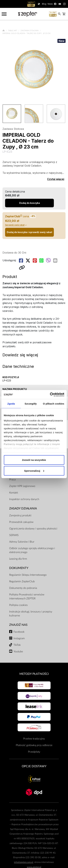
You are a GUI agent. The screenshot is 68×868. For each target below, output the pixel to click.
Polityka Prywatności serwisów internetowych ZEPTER (27, 597)
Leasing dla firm (18, 559)
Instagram (19, 638)
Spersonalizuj (34, 471)
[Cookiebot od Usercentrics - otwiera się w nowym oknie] (50, 395)
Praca (12, 480)
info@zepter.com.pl (24, 862)
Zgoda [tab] (11, 404)
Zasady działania (23, 509)
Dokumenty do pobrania (23, 588)
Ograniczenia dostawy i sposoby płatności (33, 529)
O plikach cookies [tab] (54, 404)
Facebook (19, 632)
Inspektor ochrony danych (24, 499)
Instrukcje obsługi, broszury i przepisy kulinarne (31, 614)
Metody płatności (34, 674)
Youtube (18, 652)
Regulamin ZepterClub (22, 581)
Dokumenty (19, 568)
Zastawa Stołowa (30, 31)
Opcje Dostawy (34, 766)
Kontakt (14, 493)
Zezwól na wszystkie (34, 460)
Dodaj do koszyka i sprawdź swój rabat (29, 232)
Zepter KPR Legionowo (22, 486)
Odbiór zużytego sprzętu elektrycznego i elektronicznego (32, 550)
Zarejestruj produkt (20, 515)
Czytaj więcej (56, 179)
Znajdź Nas (18, 625)
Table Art (13, 31)
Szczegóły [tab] (31, 404)
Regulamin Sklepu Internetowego (28, 575)
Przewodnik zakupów (21, 522)
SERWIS (14, 535)
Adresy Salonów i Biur (22, 542)
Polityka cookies (18, 605)
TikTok (17, 645)
